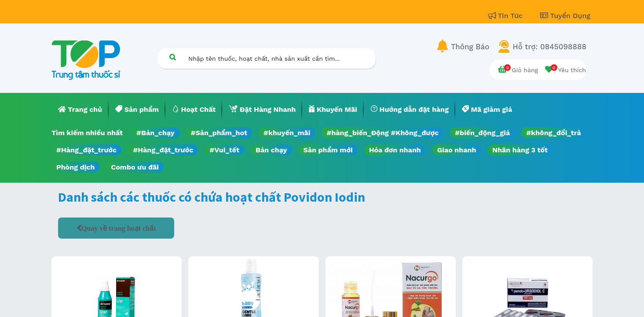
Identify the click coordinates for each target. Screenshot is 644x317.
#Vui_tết (224, 150)
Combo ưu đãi (135, 167)
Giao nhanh (457, 150)
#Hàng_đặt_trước (86, 150)
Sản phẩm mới (328, 150)
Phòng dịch (75, 167)
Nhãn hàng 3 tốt (520, 150)
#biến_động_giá (482, 133)
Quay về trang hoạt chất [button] (119, 228)
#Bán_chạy (156, 133)
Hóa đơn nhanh (395, 150)
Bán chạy (271, 150)
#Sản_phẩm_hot (219, 133)
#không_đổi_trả (554, 133)
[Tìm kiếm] (172, 57)
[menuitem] (80, 110)
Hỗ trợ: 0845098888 (549, 47)
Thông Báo (470, 47)
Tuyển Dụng (565, 16)
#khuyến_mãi (287, 133)
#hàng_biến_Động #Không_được (382, 133)
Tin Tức (507, 16)
